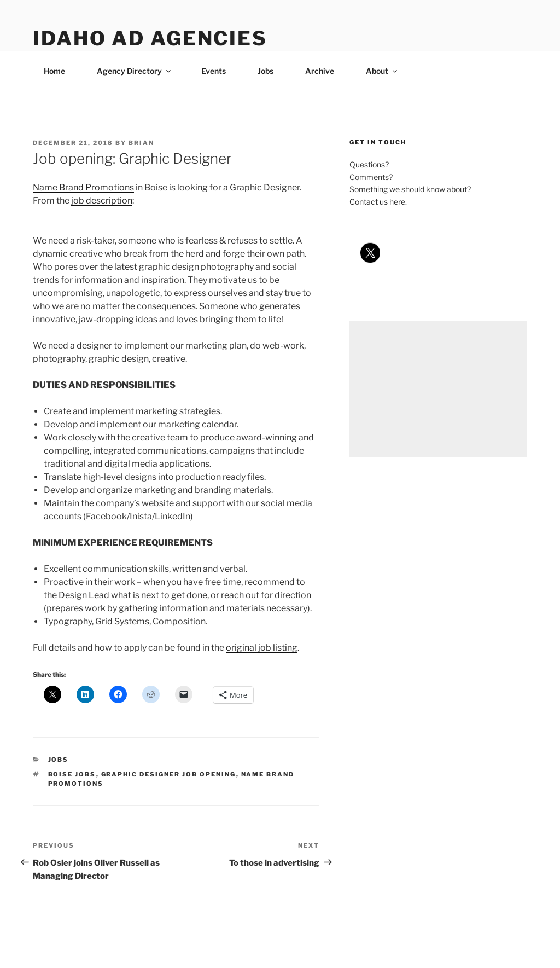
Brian (141, 143)
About (382, 71)
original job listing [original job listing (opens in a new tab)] (262, 648)
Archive (320, 71)
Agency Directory (135, 71)
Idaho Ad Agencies (150, 38)
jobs (59, 760)
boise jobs (72, 774)
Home (54, 71)
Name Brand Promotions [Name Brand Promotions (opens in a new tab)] (83, 187)
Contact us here (377, 202)
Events (214, 71)
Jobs (266, 71)
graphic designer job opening (169, 774)
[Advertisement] (438, 389)
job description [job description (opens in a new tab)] (102, 201)
